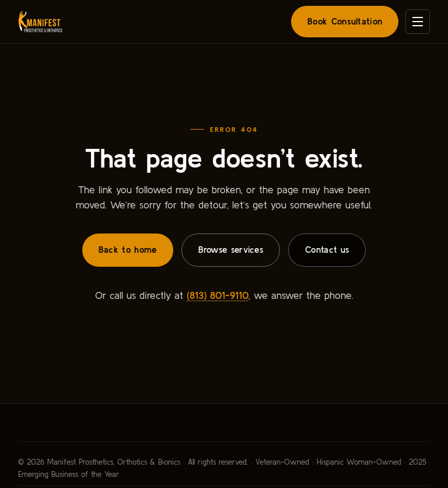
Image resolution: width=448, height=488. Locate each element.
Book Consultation (345, 21)
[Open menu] (418, 22)
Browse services (231, 250)
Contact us (327, 250)
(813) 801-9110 (218, 295)
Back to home (128, 250)
